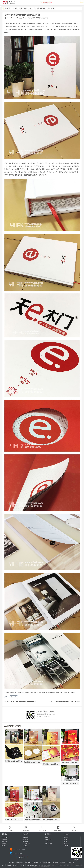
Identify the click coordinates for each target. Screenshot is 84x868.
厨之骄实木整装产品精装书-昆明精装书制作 (23, 702)
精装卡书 (14, 697)
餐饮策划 (48, 834)
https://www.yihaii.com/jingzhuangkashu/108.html (61, 693)
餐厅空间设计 (48, 844)
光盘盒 (26, 9)
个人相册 (25, 846)
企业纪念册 (25, 837)
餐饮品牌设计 (48, 839)
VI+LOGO (4, 841)
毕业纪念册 (25, 842)
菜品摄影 (47, 842)
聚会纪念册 (25, 839)
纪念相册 (26, 834)
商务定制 (66, 846)
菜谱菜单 (47, 837)
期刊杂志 (4, 843)
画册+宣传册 (5, 837)
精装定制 (19, 9)
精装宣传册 (4, 839)
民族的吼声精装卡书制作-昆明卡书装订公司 (67, 702)
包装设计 (4, 846)
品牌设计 (5, 834)
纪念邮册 (66, 839)
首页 (13, 9)
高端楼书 (66, 844)
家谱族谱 (66, 837)
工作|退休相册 (26, 844)
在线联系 (22, 858)
